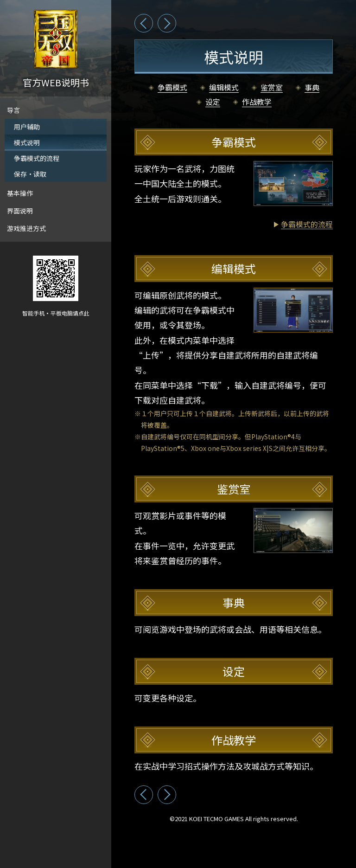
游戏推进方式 (26, 228)
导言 (13, 110)
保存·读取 (30, 174)
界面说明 (20, 211)
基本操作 (20, 193)
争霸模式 (172, 88)
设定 (213, 102)
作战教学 (257, 102)
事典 (312, 88)
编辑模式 (224, 88)
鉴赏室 (272, 88)
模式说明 (27, 142)
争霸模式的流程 (37, 158)
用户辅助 (27, 127)
